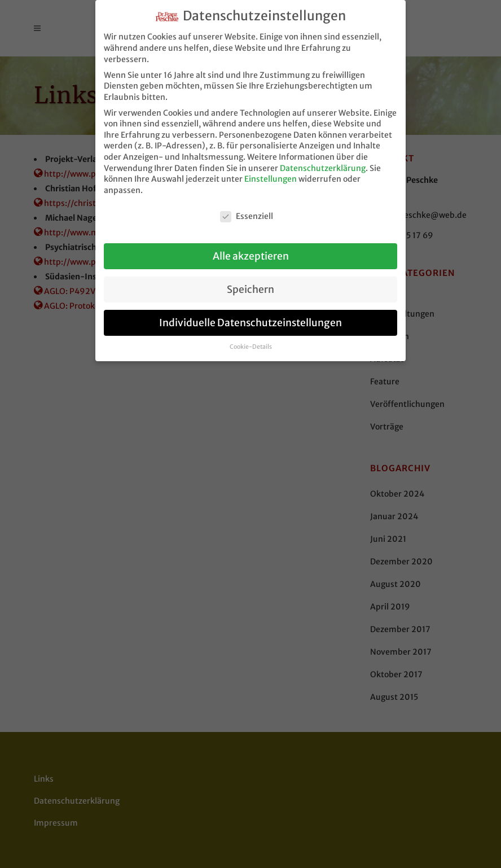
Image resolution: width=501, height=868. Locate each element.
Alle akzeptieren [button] (251, 251)
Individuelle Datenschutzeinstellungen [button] (250, 318)
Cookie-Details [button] (251, 342)
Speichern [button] (250, 284)
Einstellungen (271, 174)
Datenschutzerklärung (323, 163)
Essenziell (247, 211)
